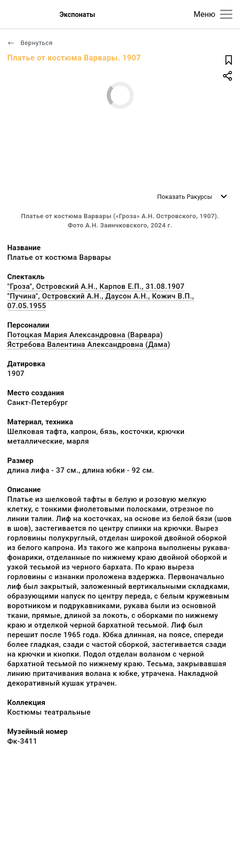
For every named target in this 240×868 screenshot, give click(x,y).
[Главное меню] (226, 14)
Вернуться (30, 43)
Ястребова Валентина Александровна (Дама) (89, 344)
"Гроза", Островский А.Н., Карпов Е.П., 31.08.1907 (96, 286)
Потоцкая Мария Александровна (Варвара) (85, 335)
